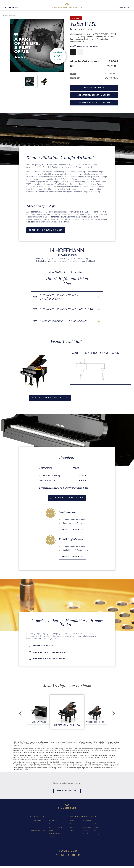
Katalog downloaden (67, 791)
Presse (73, 824)
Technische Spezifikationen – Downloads (67, 309)
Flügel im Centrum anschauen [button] (46, 230)
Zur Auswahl (9, 15)
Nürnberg (67, 7)
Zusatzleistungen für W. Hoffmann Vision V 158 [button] (64, 488)
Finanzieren (75, 78)
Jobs (72, 831)
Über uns (53, 824)
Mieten (73, 74)
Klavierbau (74, 827)
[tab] (67, 488)
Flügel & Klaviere (13, 7)
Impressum (87, 821)
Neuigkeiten (54, 821)
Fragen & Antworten (38, 830)
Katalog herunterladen (36, 825)
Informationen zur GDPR (92, 831)
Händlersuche (36, 821)
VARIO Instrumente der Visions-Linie (64, 321)
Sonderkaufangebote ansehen (94, 103)
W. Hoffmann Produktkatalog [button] (50, 398)
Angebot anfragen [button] (94, 88)
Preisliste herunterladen (67, 498)
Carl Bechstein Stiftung (55, 835)
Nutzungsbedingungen (91, 827)
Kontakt (73, 821)
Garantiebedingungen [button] (72, 530)
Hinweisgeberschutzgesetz (93, 834)
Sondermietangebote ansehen (94, 95)
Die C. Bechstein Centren (56, 829)
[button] (30, 81)
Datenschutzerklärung (91, 824)
